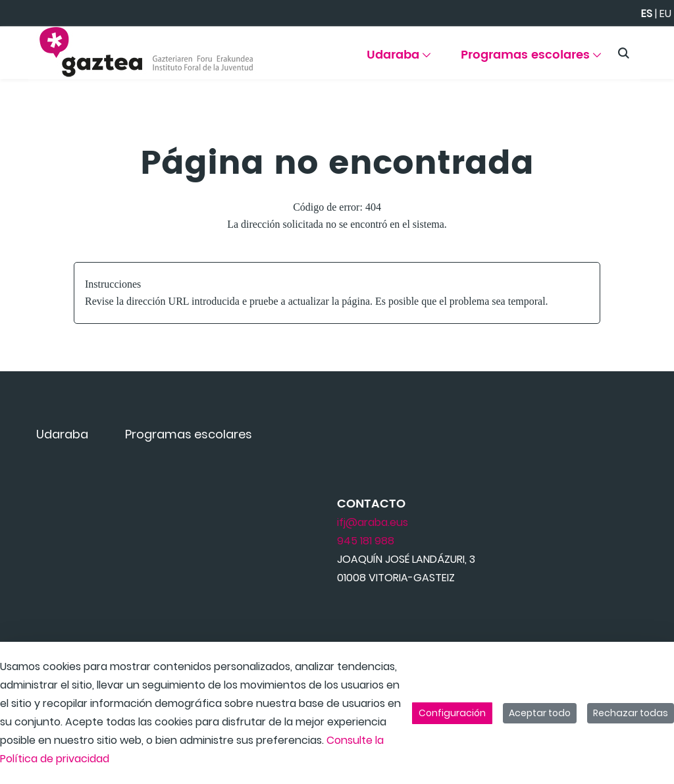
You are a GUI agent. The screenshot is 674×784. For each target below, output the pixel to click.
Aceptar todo (540, 713)
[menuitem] (401, 60)
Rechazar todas (631, 713)
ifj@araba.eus (373, 522)
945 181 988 (366, 541)
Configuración (452, 713)
